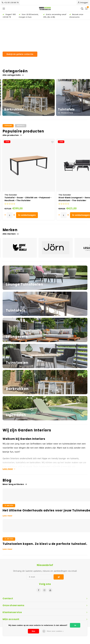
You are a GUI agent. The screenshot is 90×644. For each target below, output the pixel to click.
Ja (75, 625)
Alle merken (11, 234)
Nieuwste (21, 126)
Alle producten (12, 135)
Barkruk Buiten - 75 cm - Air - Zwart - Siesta (28, 198)
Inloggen (83, 2)
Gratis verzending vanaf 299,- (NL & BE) (55, 16)
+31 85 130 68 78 (10, 2)
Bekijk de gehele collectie (20, 54)
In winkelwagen (27, 215)
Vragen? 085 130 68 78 (9, 16)
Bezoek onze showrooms (76, 16)
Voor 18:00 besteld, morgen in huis (29, 16)
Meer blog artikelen (15, 484)
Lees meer (9, 469)
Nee (33, 631)
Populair (8, 126)
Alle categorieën (13, 75)
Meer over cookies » (55, 631)
